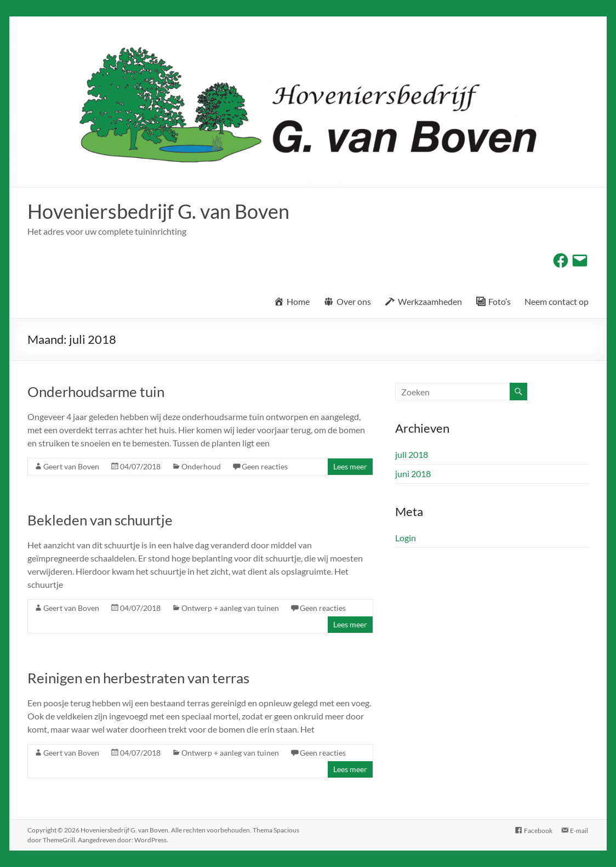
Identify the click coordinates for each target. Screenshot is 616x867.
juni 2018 (413, 474)
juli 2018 (412, 454)
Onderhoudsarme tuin (96, 392)
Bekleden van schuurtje (100, 520)
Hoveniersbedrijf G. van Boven (158, 211)
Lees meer (350, 466)
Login (406, 538)
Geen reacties (265, 466)
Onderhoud (201, 466)
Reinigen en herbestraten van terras (138, 678)
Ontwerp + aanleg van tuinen (230, 608)
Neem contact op (557, 301)
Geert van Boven (71, 466)
